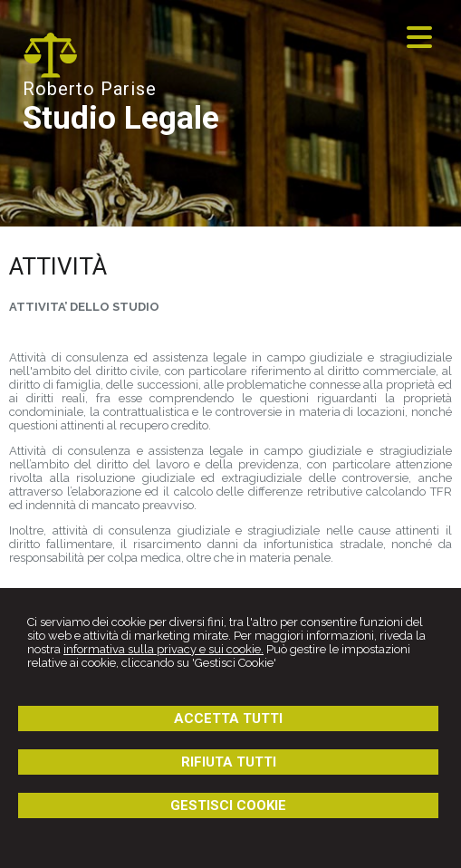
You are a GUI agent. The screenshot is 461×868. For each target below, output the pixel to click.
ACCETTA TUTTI (228, 719)
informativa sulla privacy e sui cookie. (163, 649)
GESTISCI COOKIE (228, 805)
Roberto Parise (90, 89)
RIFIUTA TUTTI (229, 762)
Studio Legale (121, 118)
